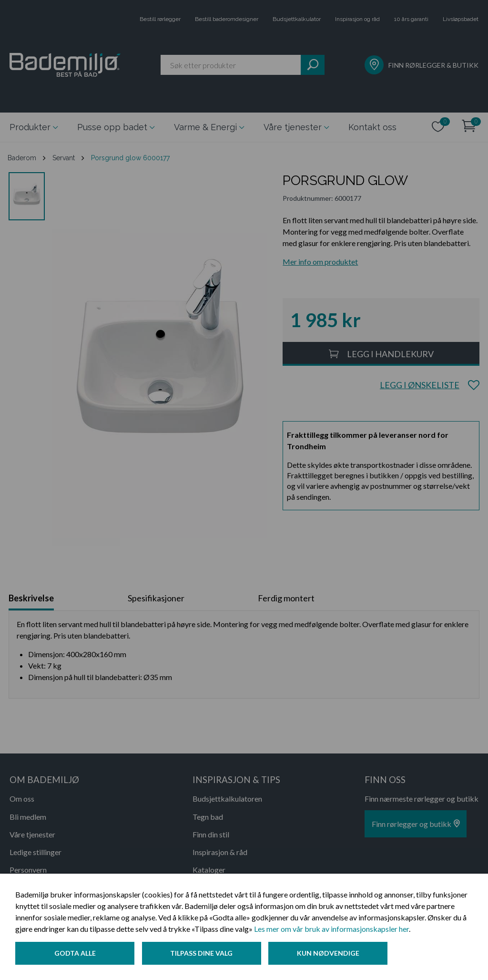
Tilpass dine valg (202, 953)
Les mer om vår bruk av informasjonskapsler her (331, 929)
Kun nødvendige (329, 953)
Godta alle (75, 953)
